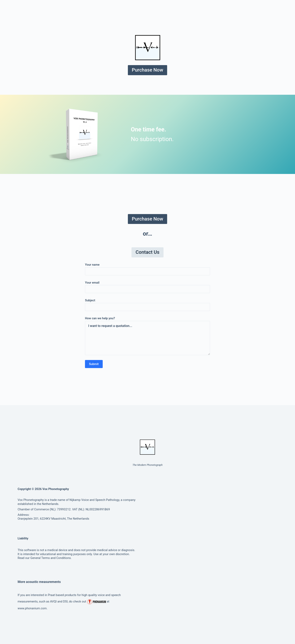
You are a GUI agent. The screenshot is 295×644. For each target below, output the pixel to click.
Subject (147, 304)
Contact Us (147, 252)
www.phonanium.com (32, 608)
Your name (147, 268)
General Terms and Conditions (51, 558)
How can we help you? (147, 336)
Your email (147, 286)
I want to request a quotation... (147, 338)
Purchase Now (148, 70)
